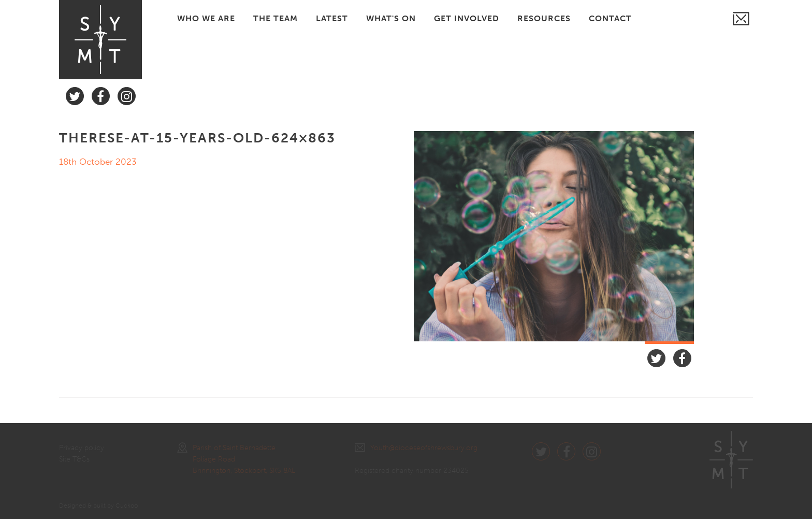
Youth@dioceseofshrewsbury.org (416, 448)
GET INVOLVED (467, 18)
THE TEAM (275, 18)
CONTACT (610, 18)
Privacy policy (82, 448)
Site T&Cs (74, 459)
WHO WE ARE (206, 18)
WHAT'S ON (391, 18)
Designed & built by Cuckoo (98, 506)
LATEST (332, 18)
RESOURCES (544, 18)
